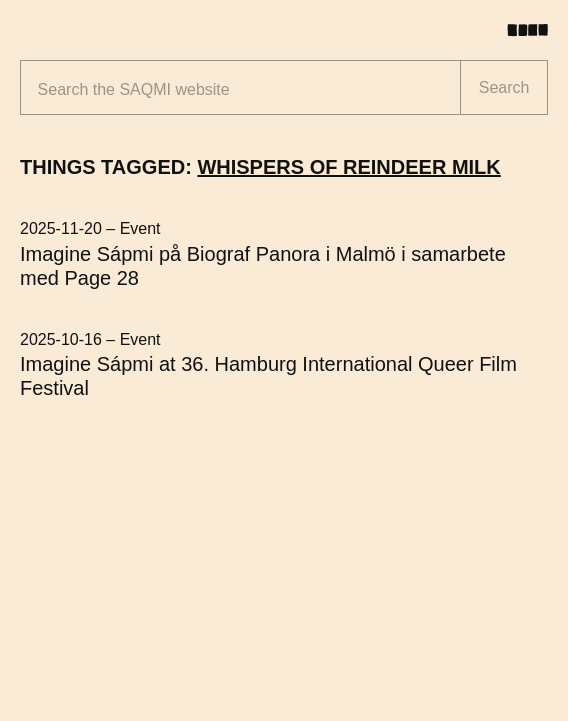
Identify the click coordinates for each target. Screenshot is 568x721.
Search (504, 87)
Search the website (134, 89)
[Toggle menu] (535, 30)
